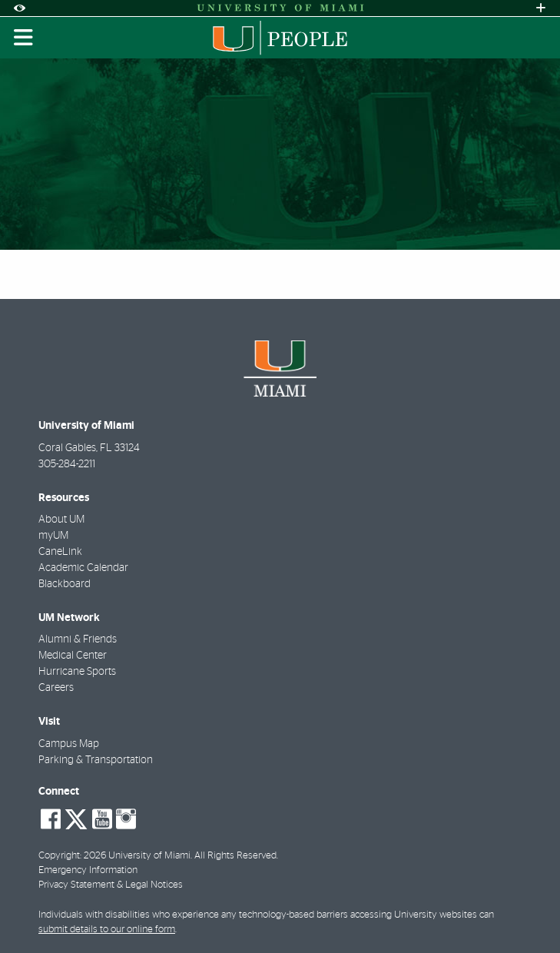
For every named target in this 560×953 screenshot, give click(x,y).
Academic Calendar (83, 568)
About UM (61, 520)
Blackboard (65, 584)
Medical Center (73, 656)
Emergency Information (88, 870)
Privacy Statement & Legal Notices (111, 885)
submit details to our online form (107, 930)
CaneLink (60, 552)
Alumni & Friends (78, 639)
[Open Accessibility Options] (19, 8)
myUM (53, 536)
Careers (56, 688)
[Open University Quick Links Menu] (541, 8)
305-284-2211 (67, 464)
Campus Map (69, 744)
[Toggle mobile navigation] (24, 38)
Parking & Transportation (96, 760)
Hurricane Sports (77, 672)
